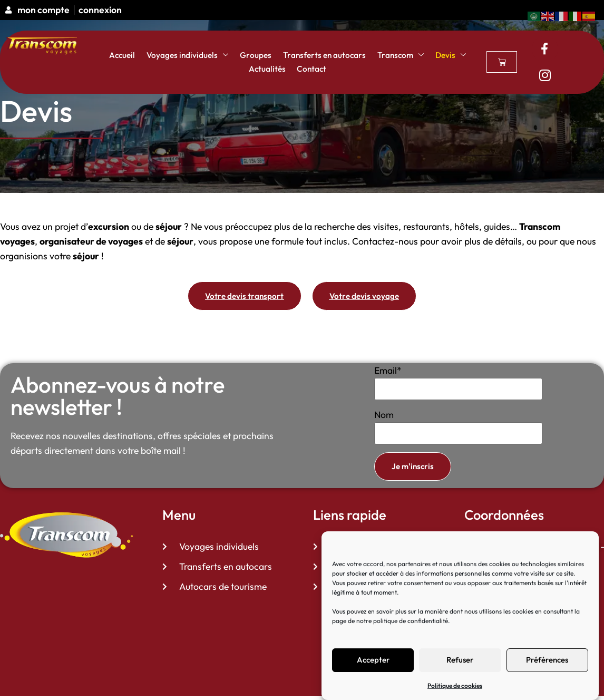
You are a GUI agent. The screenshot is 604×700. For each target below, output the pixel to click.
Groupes (253, 55)
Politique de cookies (455, 686)
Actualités (265, 69)
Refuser (460, 660)
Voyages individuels (191, 55)
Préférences (547, 660)
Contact (305, 69)
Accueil (131, 55)
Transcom (386, 55)
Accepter (373, 660)
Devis (433, 55)
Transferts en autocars (316, 55)
